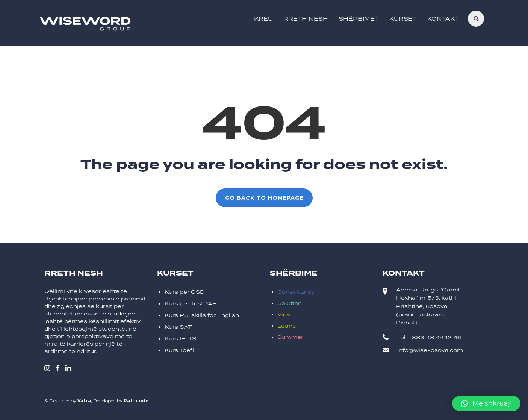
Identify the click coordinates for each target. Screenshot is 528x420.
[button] (486, 403)
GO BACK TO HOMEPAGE (264, 198)
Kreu (263, 19)
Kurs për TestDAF (191, 304)
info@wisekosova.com (430, 350)
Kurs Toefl (179, 350)
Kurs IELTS (180, 339)
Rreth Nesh (306, 19)
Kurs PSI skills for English (202, 315)
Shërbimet (359, 19)
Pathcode (136, 401)
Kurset (403, 19)
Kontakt (443, 19)
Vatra (84, 401)
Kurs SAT (178, 327)
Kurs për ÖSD (185, 292)
